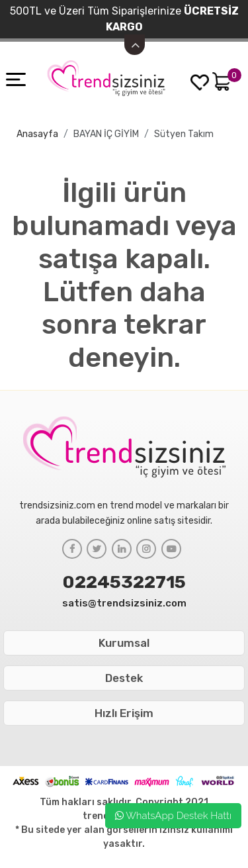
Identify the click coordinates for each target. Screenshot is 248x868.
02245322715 (124, 582)
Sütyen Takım (184, 134)
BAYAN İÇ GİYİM (106, 134)
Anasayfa (37, 134)
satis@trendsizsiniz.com (124, 603)
